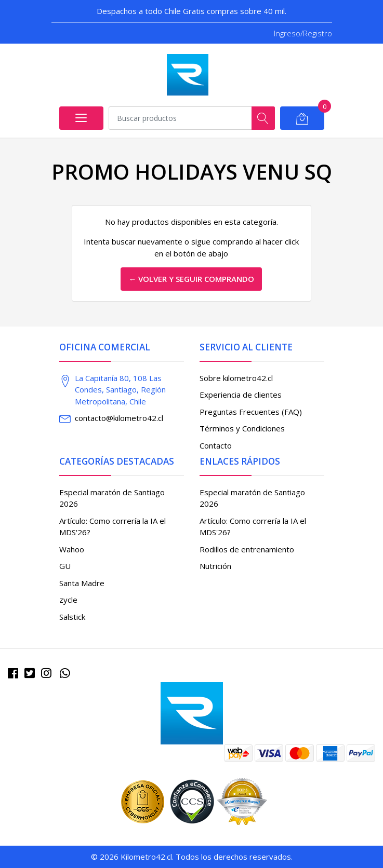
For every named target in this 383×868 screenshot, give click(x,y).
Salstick (72, 617)
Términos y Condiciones (242, 428)
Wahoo (72, 549)
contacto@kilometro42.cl (119, 418)
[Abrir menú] (81, 118)
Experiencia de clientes (241, 395)
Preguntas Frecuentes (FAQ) (251, 412)
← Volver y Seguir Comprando (191, 279)
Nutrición (215, 566)
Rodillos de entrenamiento (247, 549)
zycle (68, 600)
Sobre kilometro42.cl (236, 378)
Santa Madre (82, 583)
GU (65, 566)
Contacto (216, 445)
